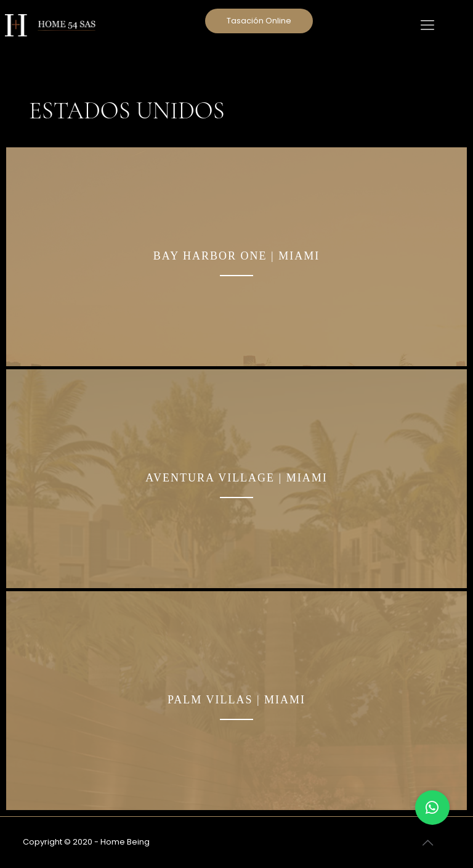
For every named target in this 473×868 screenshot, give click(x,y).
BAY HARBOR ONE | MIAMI (236, 256)
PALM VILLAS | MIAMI (236, 700)
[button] (432, 808)
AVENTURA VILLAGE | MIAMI (236, 478)
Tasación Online (259, 21)
